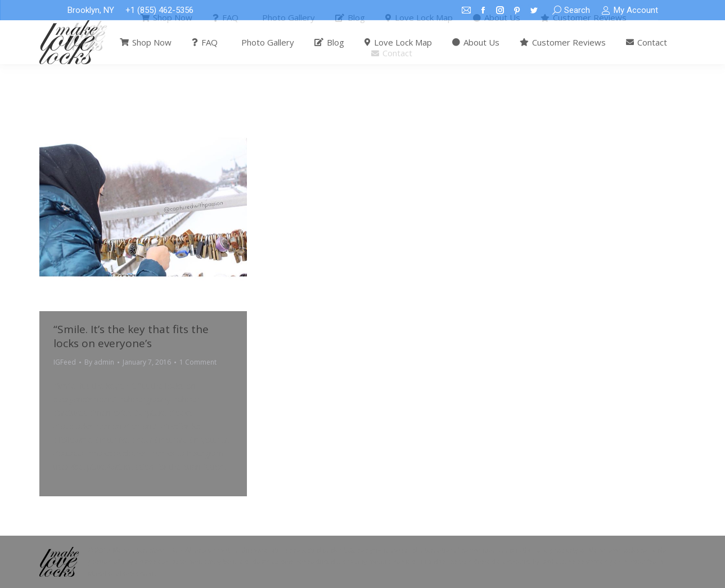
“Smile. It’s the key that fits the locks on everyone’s (131, 336)
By (99, 362)
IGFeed (65, 362)
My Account (629, 10)
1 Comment (198, 362)
